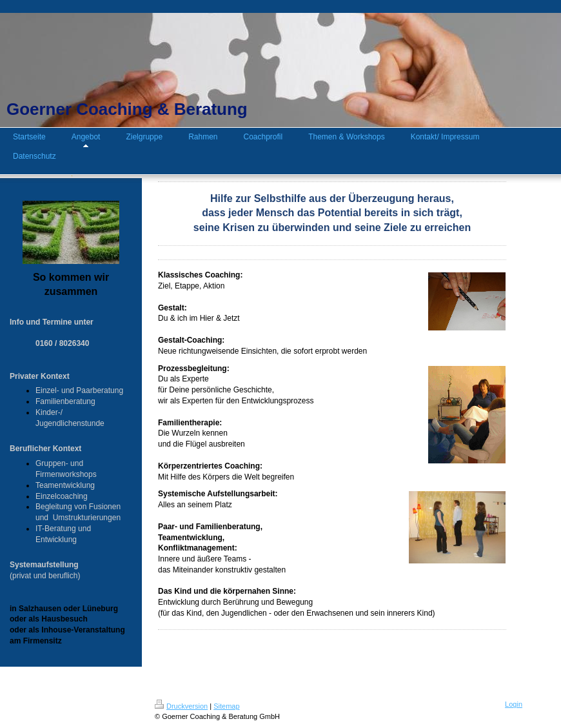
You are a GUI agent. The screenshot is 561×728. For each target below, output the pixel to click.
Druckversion (181, 706)
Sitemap (226, 706)
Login (514, 704)
